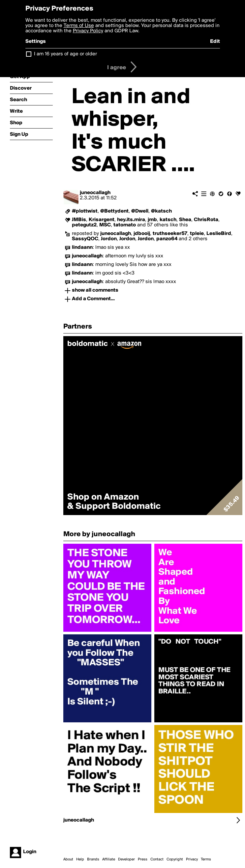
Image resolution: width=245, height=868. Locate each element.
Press (143, 859)
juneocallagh (95, 193)
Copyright (175, 859)
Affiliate (109, 859)
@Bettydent (114, 211)
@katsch (161, 211)
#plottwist (85, 211)
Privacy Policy (88, 31)
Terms (206, 859)
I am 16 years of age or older (65, 54)
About (68, 859)
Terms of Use (79, 26)
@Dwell (140, 211)
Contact (157, 859)
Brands (93, 859)
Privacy (192, 859)
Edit (215, 42)
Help (80, 859)
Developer (126, 859)
